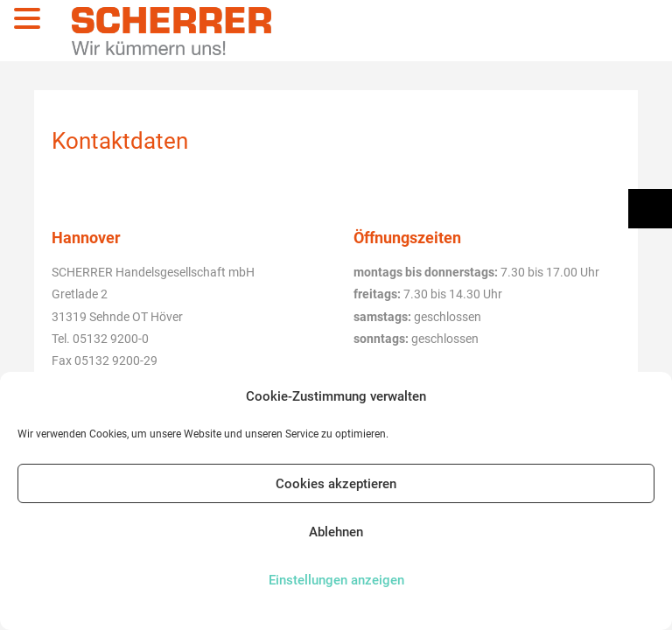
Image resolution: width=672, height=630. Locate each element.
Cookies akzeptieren (336, 484)
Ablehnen (336, 532)
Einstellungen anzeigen (336, 580)
